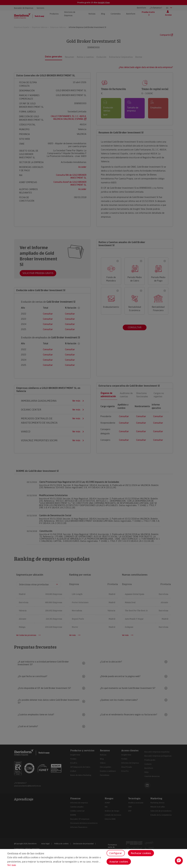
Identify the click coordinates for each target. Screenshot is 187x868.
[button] (179, 861)
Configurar (116, 853)
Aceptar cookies (119, 862)
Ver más (12, 865)
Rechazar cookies (141, 853)
